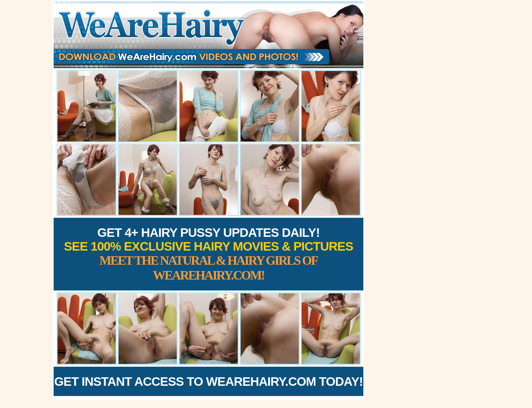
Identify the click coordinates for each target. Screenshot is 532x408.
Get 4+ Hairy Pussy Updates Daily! (208, 254)
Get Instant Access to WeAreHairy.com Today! (209, 381)
